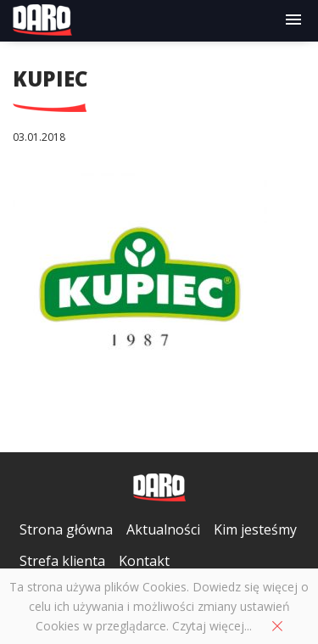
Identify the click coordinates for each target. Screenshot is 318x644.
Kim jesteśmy (255, 529)
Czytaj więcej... (212, 626)
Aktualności (163, 529)
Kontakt (144, 561)
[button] (293, 20)
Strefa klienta (62, 561)
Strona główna (66, 529)
